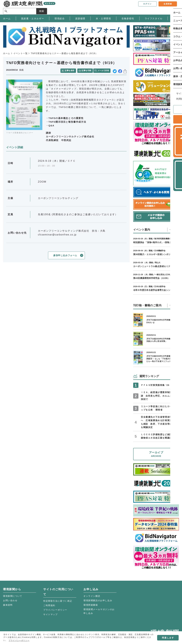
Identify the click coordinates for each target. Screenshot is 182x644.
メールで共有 (104, 70)
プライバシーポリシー (55, 610)
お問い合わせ (10, 600)
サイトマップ (50, 614)
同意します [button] (168, 638)
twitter (115, 70)
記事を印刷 (87, 70)
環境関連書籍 (91, 605)
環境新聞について (13, 596)
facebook (120, 70)
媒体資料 (8, 605)
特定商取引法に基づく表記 (58, 601)
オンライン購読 (92, 596)
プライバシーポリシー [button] (19, 640)
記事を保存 (71, 70)
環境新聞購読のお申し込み (98, 600)
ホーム (7, 53)
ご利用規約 (49, 605)
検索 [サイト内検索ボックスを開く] (173, 7)
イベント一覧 (21, 53)
